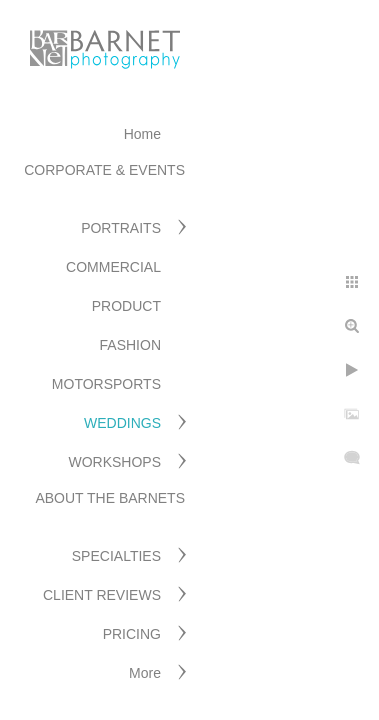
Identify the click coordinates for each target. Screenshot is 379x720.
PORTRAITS (121, 228)
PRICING (132, 634)
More (145, 673)
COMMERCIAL (113, 267)
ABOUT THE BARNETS (110, 498)
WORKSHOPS (114, 462)
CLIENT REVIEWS (102, 595)
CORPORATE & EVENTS (104, 170)
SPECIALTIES (116, 556)
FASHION (130, 345)
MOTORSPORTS (106, 384)
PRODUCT (126, 306)
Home (142, 134)
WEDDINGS (122, 423)
